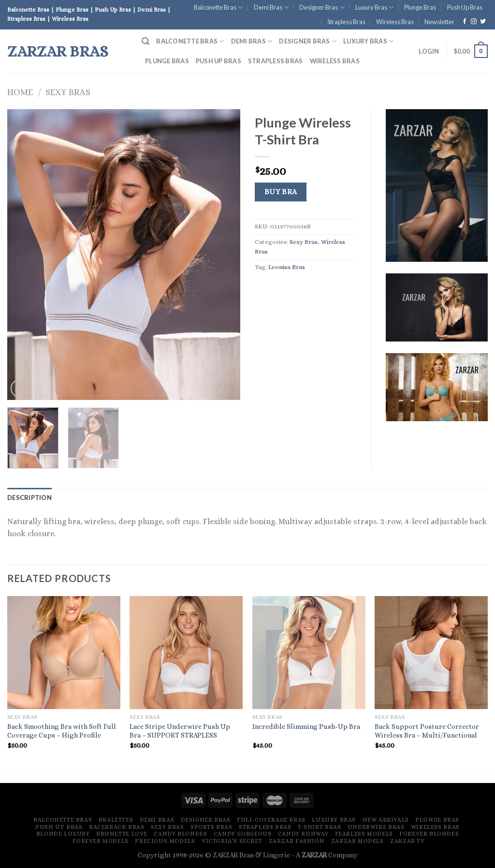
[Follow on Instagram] (474, 22)
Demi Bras (271, 7)
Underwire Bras (376, 827)
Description (29, 498)
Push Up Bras (465, 7)
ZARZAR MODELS (357, 841)
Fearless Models (364, 834)
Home (20, 92)
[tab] (29, 498)
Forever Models (101, 841)
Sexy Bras (68, 92)
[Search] (146, 41)
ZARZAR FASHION (297, 841)
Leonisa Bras (287, 267)
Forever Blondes (429, 834)
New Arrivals (386, 820)
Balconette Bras (218, 7)
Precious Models (165, 841)
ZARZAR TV (408, 841)
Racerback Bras (117, 827)
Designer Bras (322, 7)
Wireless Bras (395, 22)
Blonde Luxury (63, 834)
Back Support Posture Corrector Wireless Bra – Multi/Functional (427, 731)
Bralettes (116, 820)
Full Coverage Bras (271, 820)
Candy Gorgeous (243, 834)
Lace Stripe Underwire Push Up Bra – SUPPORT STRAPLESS (180, 731)
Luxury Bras (374, 7)
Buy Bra (281, 192)
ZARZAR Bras (58, 51)
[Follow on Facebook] (465, 22)
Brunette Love (122, 834)
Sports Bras (211, 827)
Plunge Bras (420, 7)
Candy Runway (303, 834)
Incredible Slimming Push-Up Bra (306, 726)
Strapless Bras (346, 22)
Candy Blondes (180, 834)
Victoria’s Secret (232, 841)
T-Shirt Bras (319, 827)
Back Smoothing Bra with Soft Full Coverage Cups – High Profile (62, 731)
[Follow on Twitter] (483, 22)
